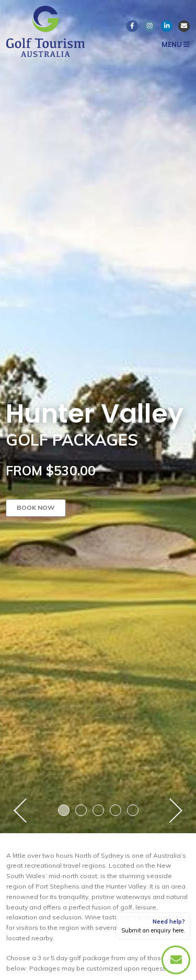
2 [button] (81, 810)
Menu (176, 45)
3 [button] (98, 810)
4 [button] (116, 810)
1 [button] (64, 810)
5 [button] (133, 810)
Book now (36, 507)
